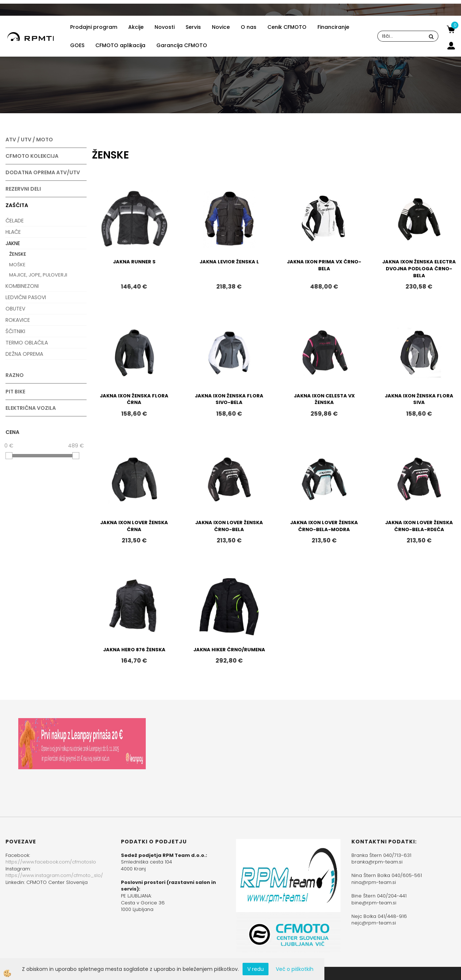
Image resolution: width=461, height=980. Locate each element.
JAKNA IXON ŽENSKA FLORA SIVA (419, 399)
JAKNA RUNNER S (134, 262)
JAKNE (13, 243)
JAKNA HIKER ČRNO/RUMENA (229, 650)
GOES (77, 45)
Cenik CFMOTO (287, 27)
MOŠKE (17, 265)
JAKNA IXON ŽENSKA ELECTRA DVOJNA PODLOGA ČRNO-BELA (419, 268)
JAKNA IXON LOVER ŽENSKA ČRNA (134, 526)
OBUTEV (15, 309)
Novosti (165, 27)
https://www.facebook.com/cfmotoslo (51, 862)
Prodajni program (94, 27)
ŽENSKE (18, 254)
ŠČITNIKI (15, 331)
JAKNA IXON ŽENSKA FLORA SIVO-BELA (229, 399)
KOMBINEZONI (22, 286)
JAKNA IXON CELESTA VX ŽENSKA (324, 399)
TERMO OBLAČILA (27, 343)
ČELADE (15, 221)
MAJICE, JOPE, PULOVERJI (38, 275)
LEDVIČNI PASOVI (26, 297)
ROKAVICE (18, 320)
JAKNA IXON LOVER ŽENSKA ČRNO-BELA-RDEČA (419, 526)
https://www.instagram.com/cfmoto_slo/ (54, 875)
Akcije (136, 27)
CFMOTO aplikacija (120, 45)
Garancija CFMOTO (182, 45)
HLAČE (13, 232)
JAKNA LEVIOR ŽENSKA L (229, 262)
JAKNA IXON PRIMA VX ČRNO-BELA (324, 265)
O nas (249, 27)
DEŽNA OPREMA (24, 354)
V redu (256, 969)
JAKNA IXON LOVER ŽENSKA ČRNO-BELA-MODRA (324, 526)
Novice (221, 27)
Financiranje (333, 27)
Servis (193, 27)
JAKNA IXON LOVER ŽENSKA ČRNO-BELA (229, 526)
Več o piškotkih (295, 969)
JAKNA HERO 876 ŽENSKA (134, 650)
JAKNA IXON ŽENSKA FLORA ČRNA (134, 399)
